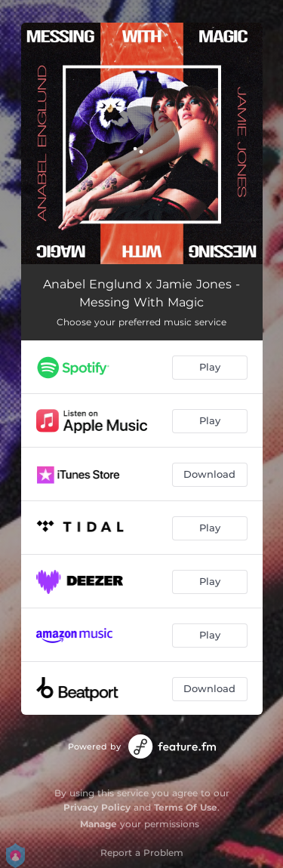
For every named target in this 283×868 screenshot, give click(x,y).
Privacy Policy (97, 807)
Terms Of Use (186, 807)
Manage (98, 824)
